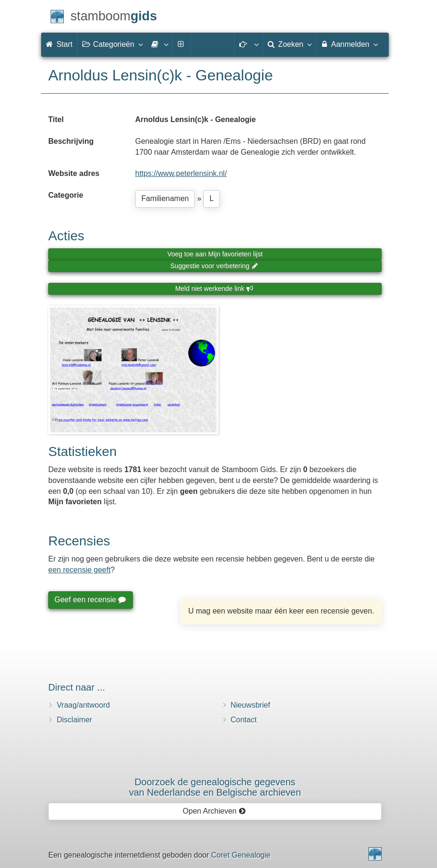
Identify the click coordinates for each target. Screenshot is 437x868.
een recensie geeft (79, 570)
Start (59, 44)
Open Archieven (214, 811)
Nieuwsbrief (251, 705)
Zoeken (289, 44)
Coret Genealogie (240, 855)
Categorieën (112, 44)
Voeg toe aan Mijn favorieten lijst (215, 254)
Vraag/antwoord (83, 705)
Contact (244, 720)
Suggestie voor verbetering (214, 266)
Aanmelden (349, 44)
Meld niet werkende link (214, 289)
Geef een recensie (90, 600)
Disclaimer (74, 720)
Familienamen (165, 198)
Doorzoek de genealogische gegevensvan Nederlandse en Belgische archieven (215, 787)
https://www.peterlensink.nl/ (181, 173)
